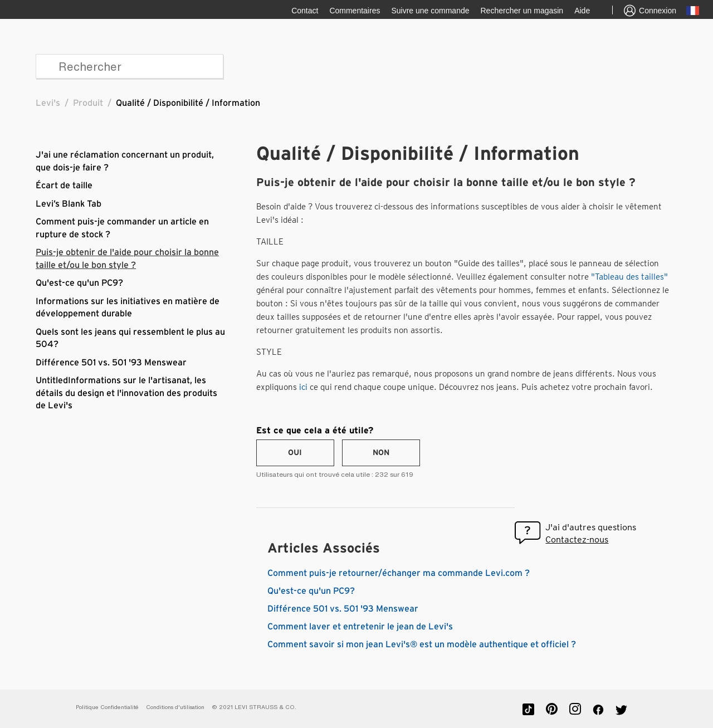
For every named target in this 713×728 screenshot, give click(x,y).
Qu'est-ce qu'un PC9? (79, 283)
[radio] (295, 453)
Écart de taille (64, 185)
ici (303, 387)
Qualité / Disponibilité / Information (188, 103)
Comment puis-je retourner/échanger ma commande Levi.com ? (399, 573)
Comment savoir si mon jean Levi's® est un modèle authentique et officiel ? (422, 644)
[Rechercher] (130, 66)
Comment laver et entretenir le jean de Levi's (360, 627)
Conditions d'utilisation (175, 707)
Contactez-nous (577, 539)
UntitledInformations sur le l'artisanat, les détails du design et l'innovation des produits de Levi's (126, 393)
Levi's (48, 103)
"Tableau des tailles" (629, 277)
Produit (88, 103)
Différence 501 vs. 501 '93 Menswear (111, 363)
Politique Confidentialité (107, 707)
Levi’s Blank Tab (69, 204)
